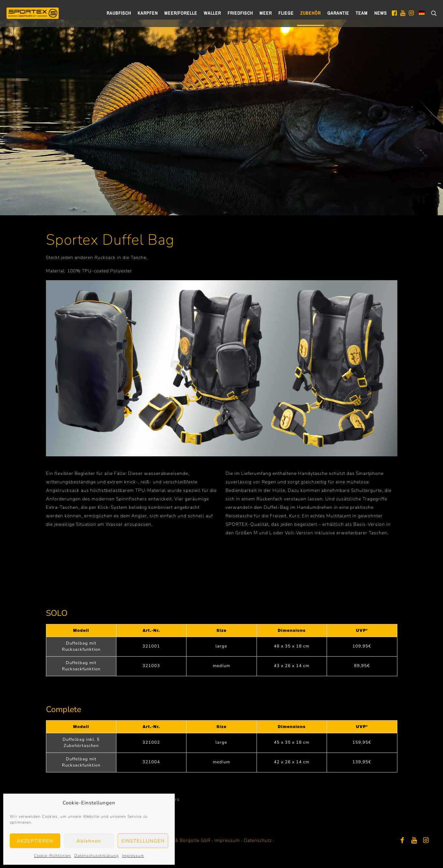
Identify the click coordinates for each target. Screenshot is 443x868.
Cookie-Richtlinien (52, 856)
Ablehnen (89, 841)
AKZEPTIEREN (35, 841)
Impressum (133, 856)
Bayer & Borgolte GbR (186, 840)
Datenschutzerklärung (96, 856)
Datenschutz (258, 840)
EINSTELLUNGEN (143, 841)
